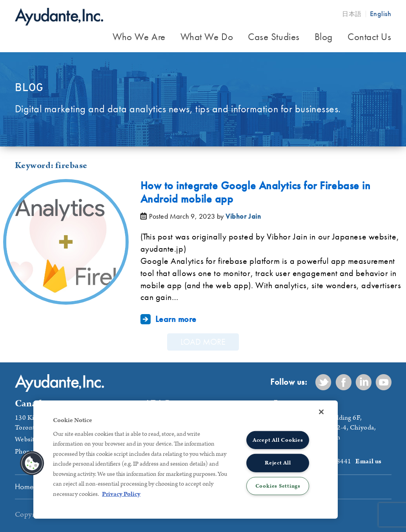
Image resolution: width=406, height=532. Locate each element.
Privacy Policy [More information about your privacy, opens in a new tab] (121, 494)
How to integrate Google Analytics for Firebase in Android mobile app (256, 192)
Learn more (176, 319)
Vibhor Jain (243, 216)
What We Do (207, 37)
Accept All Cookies (278, 440)
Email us (368, 461)
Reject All (278, 463)
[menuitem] (139, 38)
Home (25, 487)
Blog (324, 37)
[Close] (321, 412)
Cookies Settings (278, 486)
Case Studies (274, 37)
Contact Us (370, 37)
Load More (203, 342)
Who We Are (139, 37)
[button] (32, 463)
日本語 (352, 14)
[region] (186, 460)
